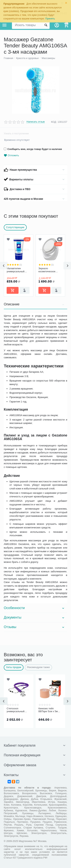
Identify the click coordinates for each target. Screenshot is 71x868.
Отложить (11, 156)
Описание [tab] (35, 304)
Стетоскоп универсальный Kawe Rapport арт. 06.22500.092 (17, 710)
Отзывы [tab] (35, 627)
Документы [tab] (35, 617)
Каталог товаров (5, 25)
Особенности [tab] (35, 608)
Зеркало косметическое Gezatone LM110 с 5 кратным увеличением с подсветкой (50, 270)
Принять (50, 19)
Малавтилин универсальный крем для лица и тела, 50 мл (16, 270)
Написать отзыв (36, 122)
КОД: (54, 122)
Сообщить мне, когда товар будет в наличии (33, 149)
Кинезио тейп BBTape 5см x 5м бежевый (48, 710)
